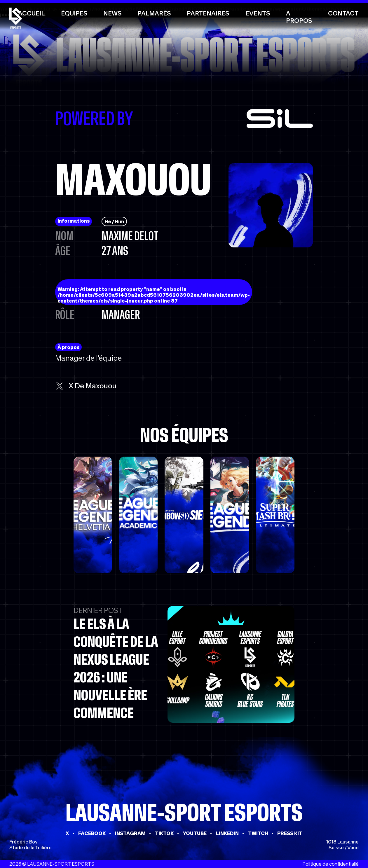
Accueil (31, 13)
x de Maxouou (86, 386)
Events (258, 13)
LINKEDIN (227, 833)
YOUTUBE (195, 833)
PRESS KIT (290, 833)
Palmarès (154, 13)
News (112, 13)
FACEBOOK (92, 833)
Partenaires (208, 13)
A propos (299, 17)
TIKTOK (164, 833)
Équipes (74, 13)
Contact (343, 13)
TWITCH (258, 833)
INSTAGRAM (130, 833)
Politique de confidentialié (330, 864)
